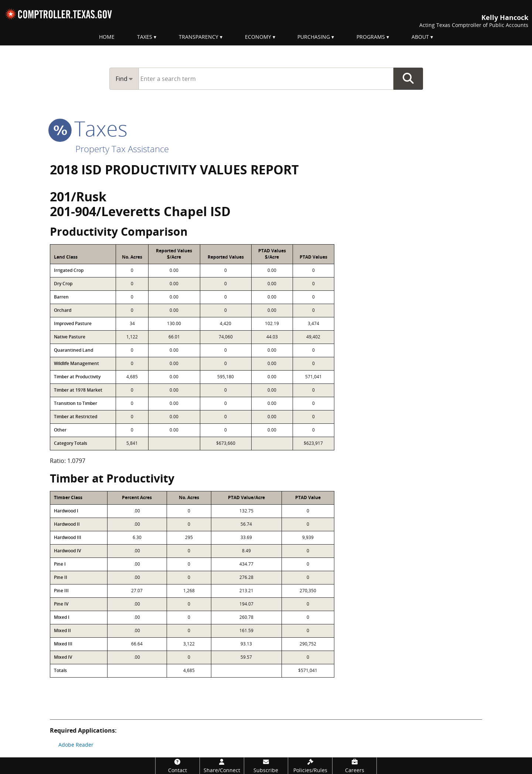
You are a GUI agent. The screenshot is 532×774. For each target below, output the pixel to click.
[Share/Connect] (222, 766)
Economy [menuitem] (258, 37)
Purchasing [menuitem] (314, 37)
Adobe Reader (76, 745)
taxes (89, 128)
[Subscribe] (266, 766)
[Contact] (178, 766)
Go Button (408, 79)
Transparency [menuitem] (199, 37)
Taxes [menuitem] (145, 37)
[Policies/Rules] (310, 766)
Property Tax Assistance (122, 149)
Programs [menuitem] (371, 37)
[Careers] (354, 766)
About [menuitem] (420, 37)
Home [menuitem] (107, 37)
